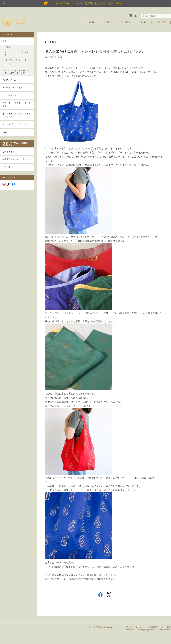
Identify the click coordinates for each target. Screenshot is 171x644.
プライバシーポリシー (134, 627)
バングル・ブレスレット (16, 60)
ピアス (8, 47)
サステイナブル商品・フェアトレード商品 (17, 115)
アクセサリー (9, 41)
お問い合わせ (9, 167)
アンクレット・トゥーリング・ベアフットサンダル (17, 71)
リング (8, 65)
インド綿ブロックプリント (15, 124)
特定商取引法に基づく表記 (15, 159)
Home (92, 22)
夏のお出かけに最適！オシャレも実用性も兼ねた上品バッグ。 (96, 51)
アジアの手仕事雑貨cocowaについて (104, 627)
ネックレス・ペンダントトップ (17, 53)
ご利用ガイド (9, 151)
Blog (144, 22)
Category (126, 22)
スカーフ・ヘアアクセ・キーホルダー (17, 104)
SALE (5, 132)
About (108, 22)
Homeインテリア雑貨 (12, 87)
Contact (161, 22)
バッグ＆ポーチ (10, 95)
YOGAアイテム (9, 79)
